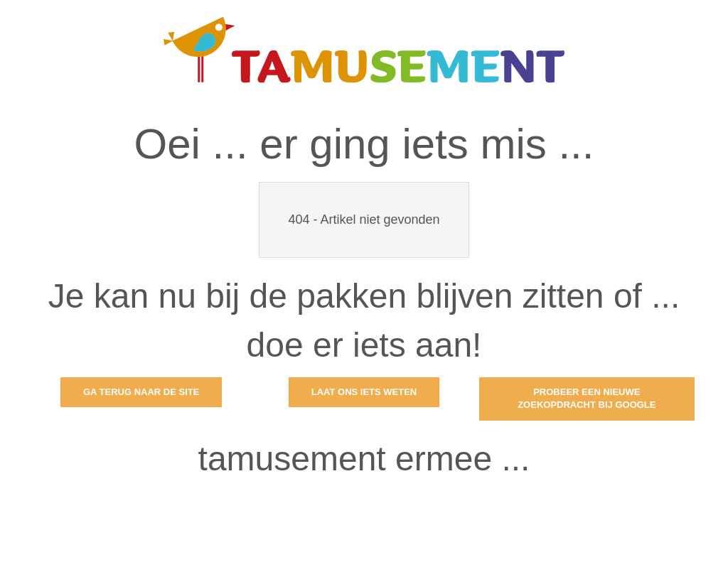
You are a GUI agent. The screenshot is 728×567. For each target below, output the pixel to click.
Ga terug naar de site (141, 392)
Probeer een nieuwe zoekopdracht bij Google (587, 399)
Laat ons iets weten (364, 392)
